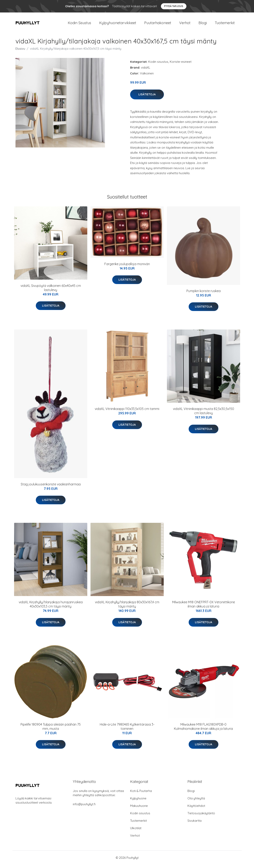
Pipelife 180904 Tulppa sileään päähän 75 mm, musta (51, 730)
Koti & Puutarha (141, 794)
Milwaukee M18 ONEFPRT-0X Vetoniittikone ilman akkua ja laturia (204, 608)
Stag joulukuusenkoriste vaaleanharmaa (51, 488)
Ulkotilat (136, 831)
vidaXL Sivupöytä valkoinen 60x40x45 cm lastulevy (51, 291)
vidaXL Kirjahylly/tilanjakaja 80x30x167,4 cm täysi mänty (127, 608)
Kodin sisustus (158, 65)
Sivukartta (194, 824)
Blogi (203, 24)
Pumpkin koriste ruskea (204, 294)
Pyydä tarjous (174, 6)
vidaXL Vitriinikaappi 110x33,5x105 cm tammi (127, 412)
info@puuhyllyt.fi (84, 808)
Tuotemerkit (225, 24)
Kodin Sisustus (79, 24)
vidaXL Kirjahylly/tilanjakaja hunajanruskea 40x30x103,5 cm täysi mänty (51, 608)
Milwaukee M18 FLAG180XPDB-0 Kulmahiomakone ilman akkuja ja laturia (203, 730)
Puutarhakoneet (158, 24)
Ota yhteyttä (196, 802)
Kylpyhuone (138, 802)
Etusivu (20, 52)
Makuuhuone (139, 809)
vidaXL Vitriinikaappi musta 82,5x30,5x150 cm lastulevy (204, 414)
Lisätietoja (147, 98)
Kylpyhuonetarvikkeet (118, 24)
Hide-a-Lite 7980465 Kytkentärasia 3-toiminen (127, 730)
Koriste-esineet (181, 65)
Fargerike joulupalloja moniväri (127, 267)
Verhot (185, 24)
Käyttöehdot (196, 809)
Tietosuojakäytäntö (201, 817)
